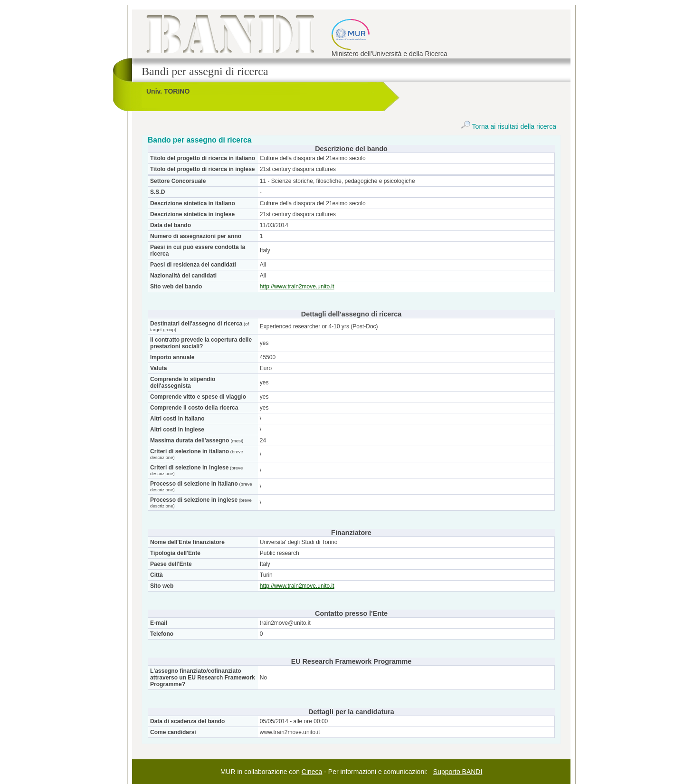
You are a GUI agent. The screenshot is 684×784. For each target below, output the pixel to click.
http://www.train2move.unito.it (297, 287)
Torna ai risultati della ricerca (508, 126)
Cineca (312, 772)
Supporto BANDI (458, 772)
